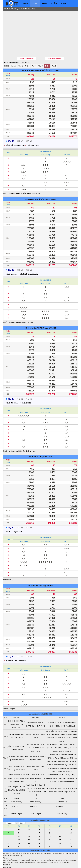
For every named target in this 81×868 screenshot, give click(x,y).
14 (39, 822)
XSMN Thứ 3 (18, 723)
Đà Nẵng (30, 730)
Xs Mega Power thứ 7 (59, 764)
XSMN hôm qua (16, 793)
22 (50, 826)
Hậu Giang (21, 764)
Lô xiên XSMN (21, 646)
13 (29, 822)
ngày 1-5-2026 (54, 56)
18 (8, 826)
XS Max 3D (59, 712)
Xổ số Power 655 (57, 720)
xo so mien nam (25, 864)
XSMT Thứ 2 (40, 712)
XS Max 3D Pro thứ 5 (59, 747)
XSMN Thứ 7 (20, 767)
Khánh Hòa (31, 734)
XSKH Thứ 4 (40, 734)
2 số (20, 127)
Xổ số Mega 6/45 (55, 777)
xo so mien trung (37, 864)
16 (60, 822)
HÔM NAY (7, 851)
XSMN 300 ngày (9, 694)
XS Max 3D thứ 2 (69, 712)
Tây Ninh (12, 745)
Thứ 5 (40, 52)
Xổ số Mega (59, 734)
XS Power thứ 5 (65, 744)
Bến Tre (18, 720)
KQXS (6, 48)
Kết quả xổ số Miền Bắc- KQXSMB (59, 751)
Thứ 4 (34, 52)
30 (39, 815)
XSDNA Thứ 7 (37, 761)
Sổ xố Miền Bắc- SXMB (56, 740)
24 (71, 826)
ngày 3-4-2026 (48, 571)
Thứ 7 (54, 52)
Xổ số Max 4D (72, 747)
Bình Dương (51, 60)
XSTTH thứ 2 (31, 712)
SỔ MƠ (6, 860)
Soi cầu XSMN (26, 389)
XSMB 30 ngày (62, 799)
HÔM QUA (7, 853)
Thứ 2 (21, 52)
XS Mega (63, 754)
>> (17, 809)
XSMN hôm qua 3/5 (27, 44)
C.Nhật (14, 52)
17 (71, 822)
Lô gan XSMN (18, 518)
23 (60, 826)
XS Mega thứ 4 (69, 734)
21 (39, 826)
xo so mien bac (13, 864)
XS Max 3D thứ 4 (65, 737)
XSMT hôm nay (36, 788)
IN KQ (5, 862)
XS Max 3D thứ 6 (66, 757)
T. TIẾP (6, 855)
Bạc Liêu (12, 720)
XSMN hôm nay (31, 185)
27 (8, 815)
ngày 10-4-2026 (47, 443)
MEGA (64, 4)
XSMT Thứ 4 (36, 737)
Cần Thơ (11, 732)
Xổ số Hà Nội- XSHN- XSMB (57, 730)
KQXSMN (31, 571)
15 (50, 822)
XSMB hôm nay (62, 788)
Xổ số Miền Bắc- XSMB (54, 717)
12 (19, 822)
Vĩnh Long (31, 60)
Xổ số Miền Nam (31, 314)
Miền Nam (14, 48)
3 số (29, 127)
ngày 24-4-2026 (50, 185)
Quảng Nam (36, 720)
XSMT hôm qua (36, 793)
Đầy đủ (10, 127)
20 (29, 826)
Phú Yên (30, 708)
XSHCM (11, 707)
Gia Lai (29, 752)
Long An (12, 767)
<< (4, 809)
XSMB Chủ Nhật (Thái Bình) (68, 774)
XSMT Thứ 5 (37, 745)
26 (19, 829)
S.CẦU (54, 4)
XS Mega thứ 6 (72, 754)
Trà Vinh (74, 60)
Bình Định (29, 742)
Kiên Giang (12, 772)
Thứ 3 (27, 52)
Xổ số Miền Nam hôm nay (31, 56)
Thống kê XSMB (33, 131)
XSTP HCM (12, 761)
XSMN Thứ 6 (24, 48)
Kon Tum (30, 774)
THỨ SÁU (45, 56)
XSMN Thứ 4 (19, 735)
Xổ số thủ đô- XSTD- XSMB (57, 708)
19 (19, 826)
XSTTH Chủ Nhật (32, 777)
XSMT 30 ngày (36, 799)
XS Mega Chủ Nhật (68, 777)
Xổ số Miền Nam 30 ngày (29, 260)
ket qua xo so (48, 864)
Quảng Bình (37, 742)
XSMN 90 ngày (28, 308)
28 (19, 815)
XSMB (25, 4)
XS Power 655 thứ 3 (70, 720)
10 (71, 819)
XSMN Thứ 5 (20, 745)
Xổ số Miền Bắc (52, 774)
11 (8, 822)
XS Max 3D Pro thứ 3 (65, 723)
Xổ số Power (55, 744)
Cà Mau (12, 710)
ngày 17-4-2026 (50, 314)
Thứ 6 (47, 52)
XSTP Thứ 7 (21, 761)
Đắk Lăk (29, 720)
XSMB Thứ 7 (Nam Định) (61, 761)
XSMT (44, 4)
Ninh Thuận (36, 752)
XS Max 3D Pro (52, 723)
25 (8, 829)
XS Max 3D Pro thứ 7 (57, 767)
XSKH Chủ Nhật (40, 771)
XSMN (35, 4)
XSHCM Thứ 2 (19, 707)
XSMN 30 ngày (35, 179)
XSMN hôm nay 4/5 (54, 44)
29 (29, 815)
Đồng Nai (18, 732)
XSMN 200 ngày (9, 566)
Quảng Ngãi (34, 764)
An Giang (12, 742)
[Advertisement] (21, 27)
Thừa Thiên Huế (39, 708)
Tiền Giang (16, 776)
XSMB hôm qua (62, 793)
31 (71, 829)
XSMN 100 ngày (31, 437)
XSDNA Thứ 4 (39, 730)
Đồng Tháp (19, 710)
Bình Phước (13, 764)
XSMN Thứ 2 (16, 713)
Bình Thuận (20, 742)
